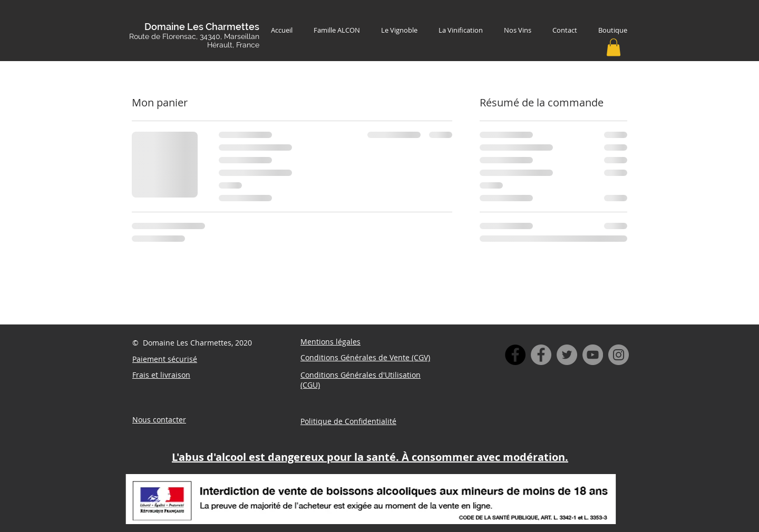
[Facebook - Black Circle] (515, 355)
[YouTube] (593, 355)
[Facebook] (541, 355)
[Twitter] (567, 355)
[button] (614, 47)
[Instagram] (619, 355)
